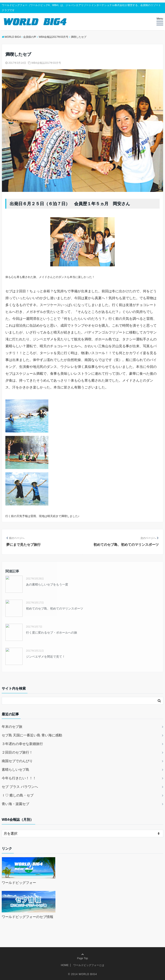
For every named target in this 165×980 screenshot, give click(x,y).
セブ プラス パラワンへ (20, 787)
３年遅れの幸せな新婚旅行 (22, 744)
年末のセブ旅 (12, 727)
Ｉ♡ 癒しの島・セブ (18, 795)
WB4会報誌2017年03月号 (46, 63)
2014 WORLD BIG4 (84, 974)
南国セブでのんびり (17, 761)
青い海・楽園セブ (15, 804)
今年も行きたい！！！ (19, 778)
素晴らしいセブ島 (15, 770)
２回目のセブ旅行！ (17, 752)
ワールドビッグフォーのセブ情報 (27, 917)
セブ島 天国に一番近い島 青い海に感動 (32, 735)
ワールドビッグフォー (19, 883)
